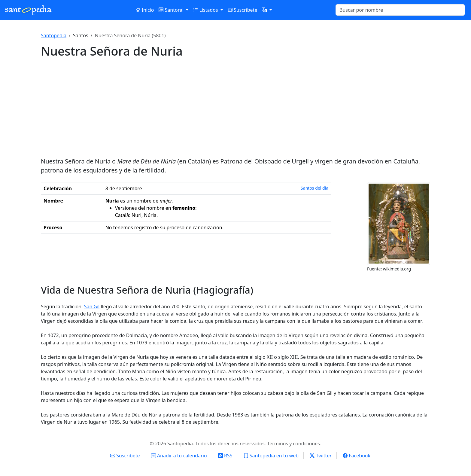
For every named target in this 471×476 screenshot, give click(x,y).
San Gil (92, 307)
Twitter (321, 456)
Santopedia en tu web (271, 456)
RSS (225, 456)
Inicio (145, 10)
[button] (267, 10)
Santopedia (54, 35)
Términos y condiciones (293, 444)
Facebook (357, 456)
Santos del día (315, 188)
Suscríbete (243, 10)
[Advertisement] (235, 108)
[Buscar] (400, 10)
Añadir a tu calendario (179, 456)
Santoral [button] (172, 10)
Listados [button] (206, 10)
